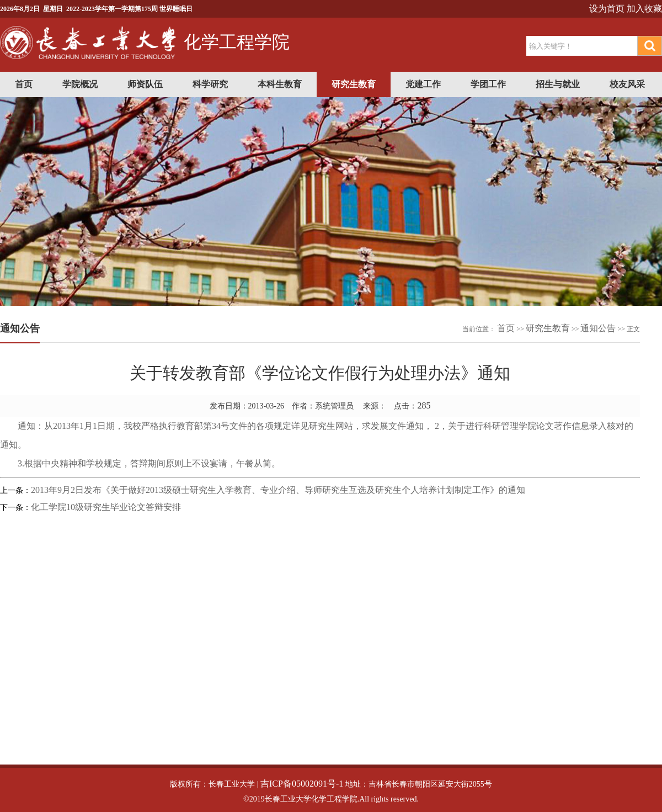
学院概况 (80, 84)
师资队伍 (145, 84)
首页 (24, 84)
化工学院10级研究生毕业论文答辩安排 (106, 507)
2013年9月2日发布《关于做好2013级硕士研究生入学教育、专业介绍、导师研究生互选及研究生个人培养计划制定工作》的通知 (278, 490)
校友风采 (627, 84)
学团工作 (488, 84)
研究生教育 (354, 84)
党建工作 (423, 84)
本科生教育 (280, 84)
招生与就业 (558, 84)
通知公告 (598, 328)
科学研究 (210, 84)
